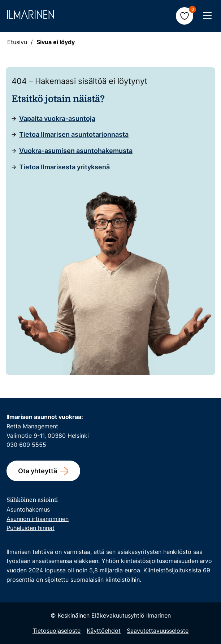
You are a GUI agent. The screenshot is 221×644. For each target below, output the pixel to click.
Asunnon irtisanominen (38, 519)
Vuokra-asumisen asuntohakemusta (76, 151)
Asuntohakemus (28, 509)
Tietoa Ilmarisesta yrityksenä (65, 167)
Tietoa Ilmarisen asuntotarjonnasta (74, 134)
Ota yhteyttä (38, 471)
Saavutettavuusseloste (158, 631)
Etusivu (17, 42)
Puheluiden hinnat (31, 528)
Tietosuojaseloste (57, 631)
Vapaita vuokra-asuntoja (57, 118)
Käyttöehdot (104, 631)
